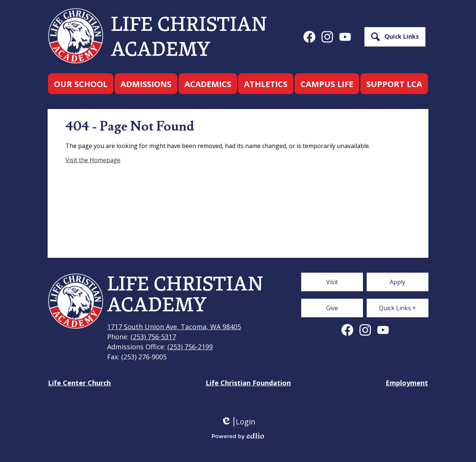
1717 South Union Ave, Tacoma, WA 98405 (174, 327)
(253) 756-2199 (190, 347)
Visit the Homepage (93, 160)
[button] (81, 84)
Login (238, 422)
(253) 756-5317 (153, 337)
